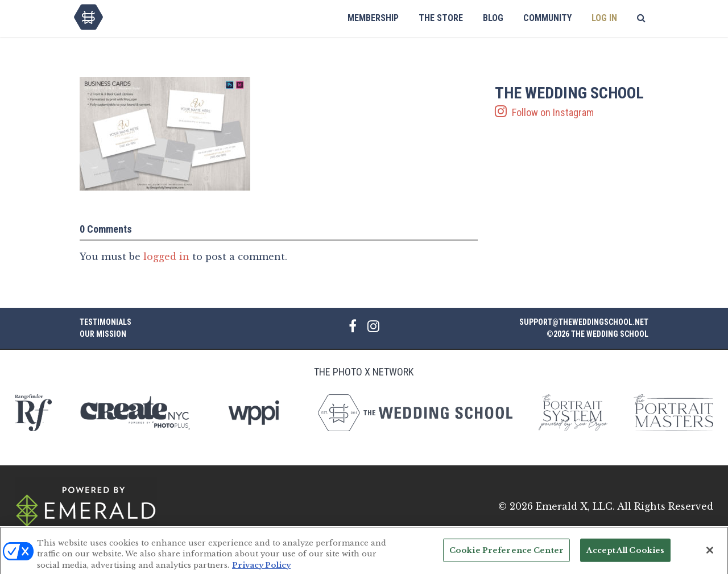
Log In (604, 18)
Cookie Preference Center (506, 554)
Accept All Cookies (625, 554)
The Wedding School (88, 17)
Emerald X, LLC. (575, 506)
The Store (441, 18)
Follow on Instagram (572, 102)
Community (547, 18)
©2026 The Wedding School (597, 334)
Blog (493, 18)
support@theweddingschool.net (584, 322)
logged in (166, 257)
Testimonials (106, 322)
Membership (373, 18)
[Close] (710, 554)
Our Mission (103, 334)
